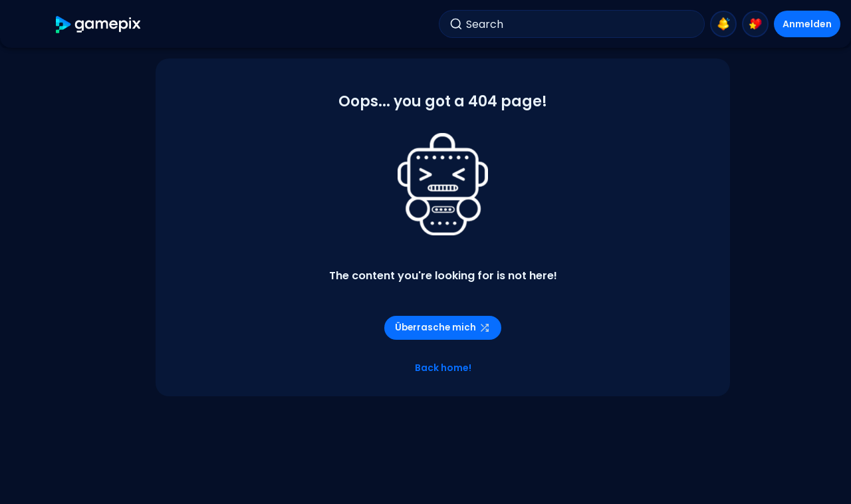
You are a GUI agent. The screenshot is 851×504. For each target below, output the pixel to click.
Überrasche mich (443, 327)
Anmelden (807, 24)
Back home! (443, 368)
